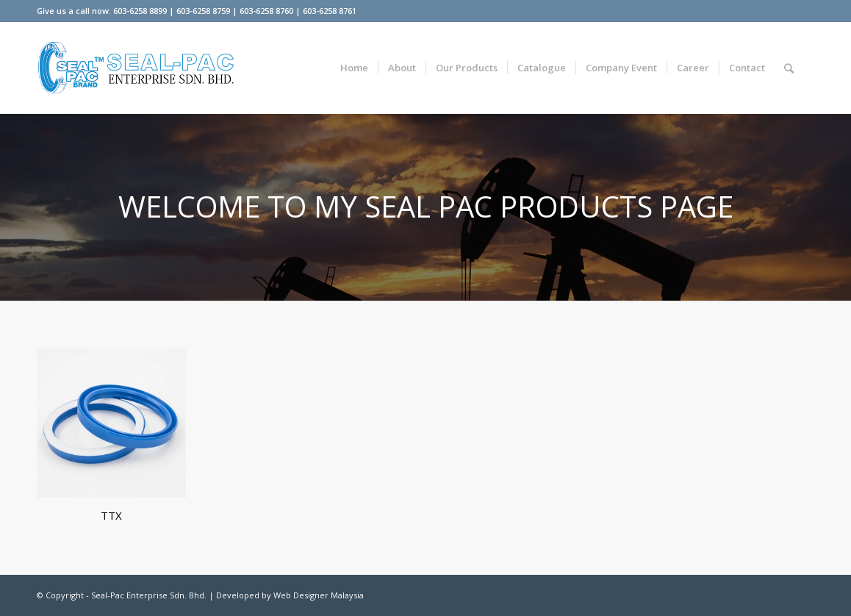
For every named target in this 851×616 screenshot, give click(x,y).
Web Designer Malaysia (319, 595)
